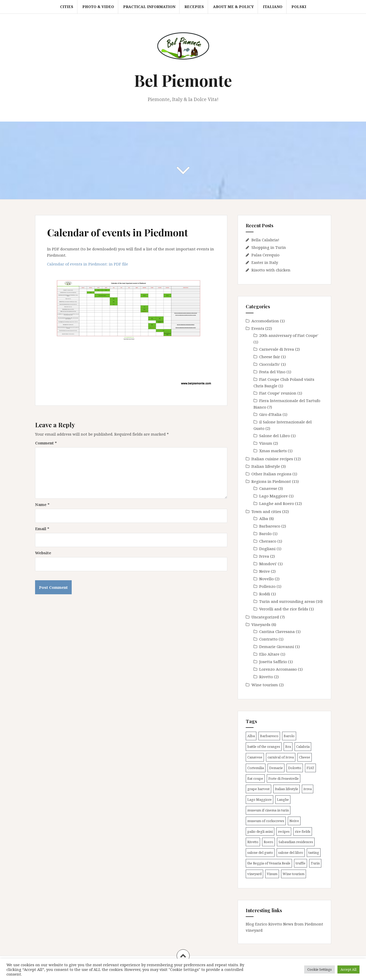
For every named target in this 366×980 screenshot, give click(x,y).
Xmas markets (273, 451)
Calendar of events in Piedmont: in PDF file (88, 264)
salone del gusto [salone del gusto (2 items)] (260, 852)
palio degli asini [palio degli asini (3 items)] (260, 831)
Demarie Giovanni (277, 646)
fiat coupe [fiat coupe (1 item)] (255, 778)
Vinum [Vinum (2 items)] (272, 874)
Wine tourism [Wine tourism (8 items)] (294, 874)
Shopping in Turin (269, 247)
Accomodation (265, 321)
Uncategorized (265, 617)
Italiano (273, 7)
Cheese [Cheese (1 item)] (305, 757)
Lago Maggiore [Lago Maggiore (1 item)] (259, 799)
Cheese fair (270, 357)
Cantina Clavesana (277, 631)
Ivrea (264, 556)
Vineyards (261, 624)
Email (42, 529)
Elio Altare (269, 654)
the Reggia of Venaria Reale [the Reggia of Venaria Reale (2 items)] (269, 863)
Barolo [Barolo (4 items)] (289, 736)
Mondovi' (268, 564)
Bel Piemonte (183, 80)
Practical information (149, 7)
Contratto (268, 639)
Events (258, 328)
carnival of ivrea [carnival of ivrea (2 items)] (281, 757)
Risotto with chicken (271, 270)
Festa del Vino (272, 372)
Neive (265, 571)
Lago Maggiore (274, 496)
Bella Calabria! (265, 240)
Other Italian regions (271, 474)
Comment (46, 443)
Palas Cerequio (265, 255)
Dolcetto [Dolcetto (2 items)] (295, 768)
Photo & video (98, 7)
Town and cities (266, 511)
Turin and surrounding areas (287, 601)
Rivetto (266, 677)
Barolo (265, 534)
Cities (67, 7)
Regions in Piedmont (271, 481)
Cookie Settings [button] (320, 969)
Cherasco (268, 541)
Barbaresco (270, 526)
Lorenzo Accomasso (278, 669)
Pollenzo (267, 586)
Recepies (194, 7)
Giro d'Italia (270, 414)
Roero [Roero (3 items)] (268, 842)
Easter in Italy (265, 262)
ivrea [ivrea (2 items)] (308, 789)
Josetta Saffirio (273, 662)
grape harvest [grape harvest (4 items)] (258, 789)
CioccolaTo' (270, 364)
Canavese (268, 488)
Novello (267, 579)
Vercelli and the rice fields (284, 609)
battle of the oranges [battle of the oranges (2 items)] (264, 746)
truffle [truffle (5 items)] (301, 863)
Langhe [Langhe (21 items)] (283, 799)
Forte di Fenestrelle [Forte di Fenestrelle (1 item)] (284, 778)
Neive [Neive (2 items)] (294, 821)
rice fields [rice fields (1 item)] (303, 831)
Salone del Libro (275, 436)
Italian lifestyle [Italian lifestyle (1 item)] (287, 789)
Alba (264, 518)
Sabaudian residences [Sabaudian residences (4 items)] (296, 842)
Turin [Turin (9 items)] (315, 863)
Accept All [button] (348, 969)
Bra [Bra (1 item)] (288, 746)
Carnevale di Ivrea (277, 349)
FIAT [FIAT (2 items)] (310, 768)
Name (42, 504)
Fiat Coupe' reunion (278, 393)
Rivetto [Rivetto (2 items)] (253, 842)
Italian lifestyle (266, 466)
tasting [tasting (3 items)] (314, 852)
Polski (299, 7)
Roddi (265, 594)
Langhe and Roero (277, 503)
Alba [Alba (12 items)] (251, 736)
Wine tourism (265, 685)
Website (43, 553)
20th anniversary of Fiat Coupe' (289, 335)
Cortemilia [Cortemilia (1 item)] (256, 768)
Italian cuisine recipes (272, 459)
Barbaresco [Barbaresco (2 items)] (269, 736)
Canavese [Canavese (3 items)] (255, 757)
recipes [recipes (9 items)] (284, 831)
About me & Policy (233, 7)
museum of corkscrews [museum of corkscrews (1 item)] (266, 821)
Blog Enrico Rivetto (264, 924)
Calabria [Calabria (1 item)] (303, 746)
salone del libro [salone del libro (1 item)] (291, 852)
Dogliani (267, 549)
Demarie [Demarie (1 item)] (276, 768)
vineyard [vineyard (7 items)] (254, 874)
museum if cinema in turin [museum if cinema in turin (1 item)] (268, 810)
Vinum (266, 443)
